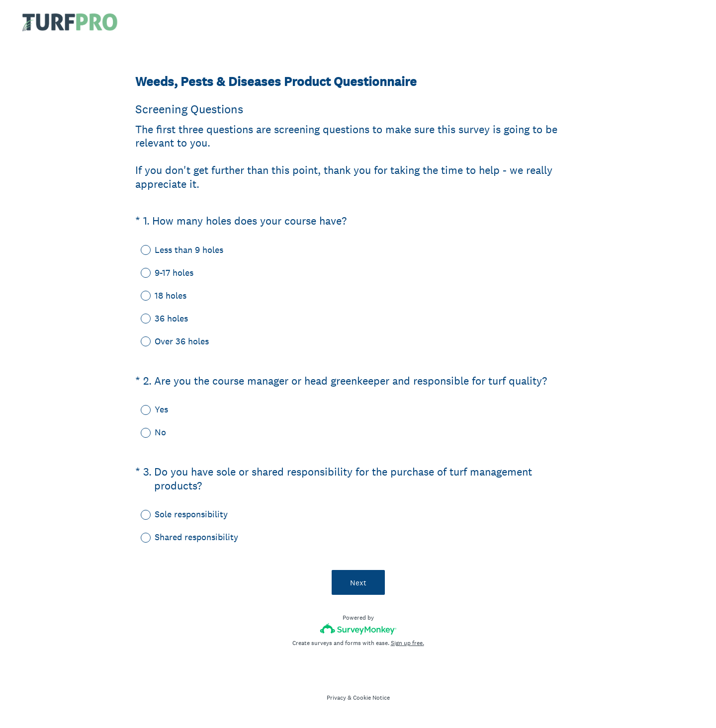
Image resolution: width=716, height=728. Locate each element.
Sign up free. (407, 643)
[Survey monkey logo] (358, 629)
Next (358, 583)
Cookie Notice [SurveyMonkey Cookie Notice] (371, 698)
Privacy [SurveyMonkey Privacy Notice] (336, 698)
